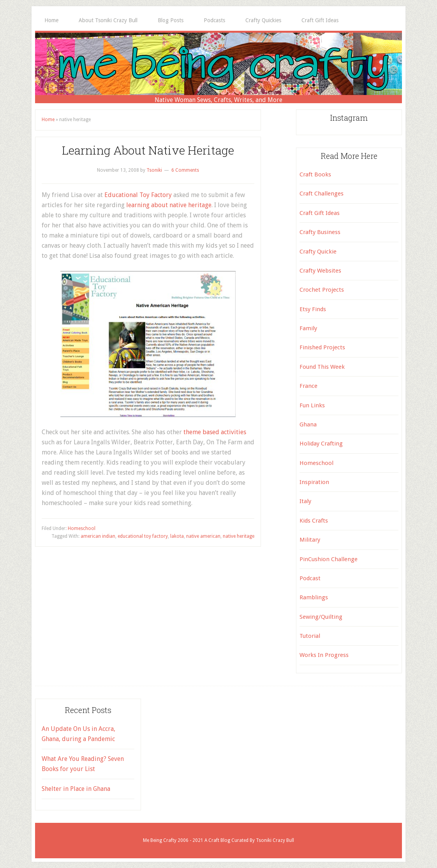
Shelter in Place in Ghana (76, 789)
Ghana (308, 424)
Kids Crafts (314, 521)
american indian (98, 536)
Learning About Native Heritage (148, 150)
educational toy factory (143, 536)
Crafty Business (320, 232)
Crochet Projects (322, 290)
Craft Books (315, 174)
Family (308, 328)
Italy (305, 501)
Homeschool (82, 528)
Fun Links (312, 405)
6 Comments (185, 170)
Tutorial (310, 636)
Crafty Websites (320, 271)
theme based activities (215, 432)
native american (203, 536)
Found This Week (322, 367)
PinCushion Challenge (329, 559)
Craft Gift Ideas (320, 213)
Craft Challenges (322, 194)
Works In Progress (324, 655)
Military (310, 540)
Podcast (310, 578)
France (308, 386)
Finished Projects (322, 347)
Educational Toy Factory (138, 195)
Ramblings (314, 597)
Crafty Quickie (318, 252)
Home (48, 120)
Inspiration (314, 482)
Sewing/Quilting (321, 617)
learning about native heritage (169, 205)
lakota (177, 536)
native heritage (239, 536)
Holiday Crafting (321, 444)
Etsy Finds (313, 309)
